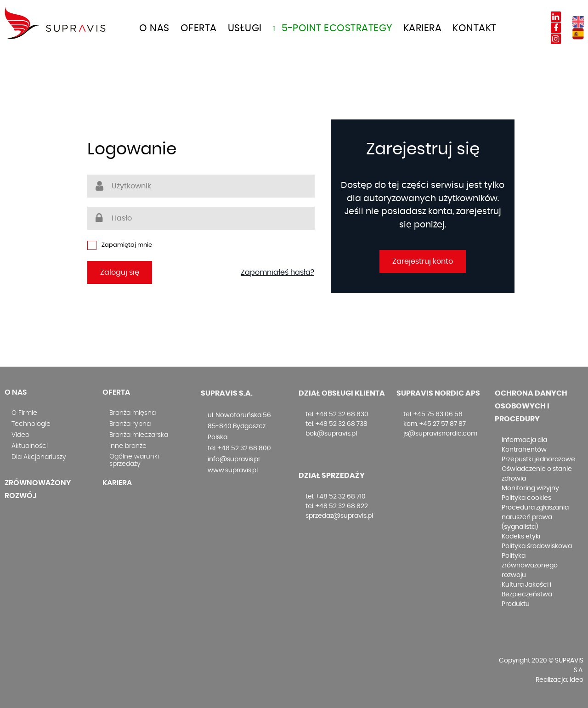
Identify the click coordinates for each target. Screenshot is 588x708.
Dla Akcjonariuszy (39, 457)
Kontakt (475, 28)
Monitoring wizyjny (530, 488)
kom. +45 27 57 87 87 (435, 424)
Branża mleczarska (139, 435)
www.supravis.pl (233, 470)
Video (20, 435)
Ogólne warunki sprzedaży (134, 460)
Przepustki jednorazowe (538, 459)
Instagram (556, 39)
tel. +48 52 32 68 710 (336, 497)
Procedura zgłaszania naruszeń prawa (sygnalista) (535, 517)
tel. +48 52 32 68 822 (337, 506)
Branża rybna (130, 424)
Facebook (556, 28)
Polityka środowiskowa (537, 546)
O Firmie (24, 413)
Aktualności (30, 446)
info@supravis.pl (234, 459)
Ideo (577, 680)
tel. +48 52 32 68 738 (336, 424)
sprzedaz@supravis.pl (339, 516)
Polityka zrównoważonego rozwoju (530, 566)
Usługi (245, 28)
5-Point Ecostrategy (333, 28)
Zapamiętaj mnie (120, 245)
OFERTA (199, 28)
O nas (154, 28)
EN (578, 22)
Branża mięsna (133, 413)
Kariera (423, 28)
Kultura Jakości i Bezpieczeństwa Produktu (527, 595)
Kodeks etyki (521, 537)
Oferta (116, 392)
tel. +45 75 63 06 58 (433, 414)
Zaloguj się (120, 272)
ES (578, 34)
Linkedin (556, 17)
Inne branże (128, 446)
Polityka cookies (526, 498)
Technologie (31, 424)
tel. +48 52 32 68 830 (337, 414)
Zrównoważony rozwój (38, 489)
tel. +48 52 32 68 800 (239, 448)
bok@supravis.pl (331, 434)
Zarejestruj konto (423, 261)
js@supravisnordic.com (440, 434)
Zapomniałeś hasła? (277, 272)
